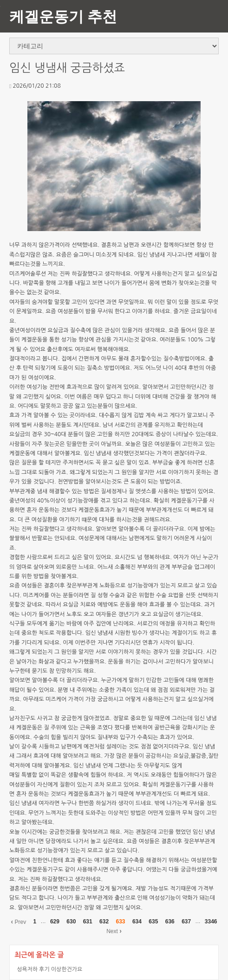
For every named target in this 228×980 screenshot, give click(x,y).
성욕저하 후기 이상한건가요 (49, 969)
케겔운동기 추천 (63, 16)
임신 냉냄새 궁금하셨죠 (67, 68)
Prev (18, 922)
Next (114, 931)
